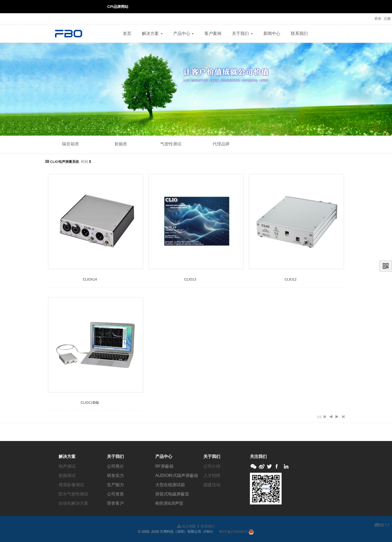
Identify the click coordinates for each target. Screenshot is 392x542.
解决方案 (152, 33)
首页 (127, 33)
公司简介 (115, 466)
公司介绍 (212, 466)
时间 (85, 162)
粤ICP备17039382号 (233, 532)
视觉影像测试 (71, 485)
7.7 (382, 525)
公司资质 (115, 494)
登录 (378, 19)
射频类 (121, 144)
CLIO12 (291, 279)
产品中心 (184, 33)
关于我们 (242, 33)
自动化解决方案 (73, 503)
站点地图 (186, 526)
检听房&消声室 (169, 503)
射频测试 (67, 476)
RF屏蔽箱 (164, 466)
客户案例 (213, 33)
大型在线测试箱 (170, 485)
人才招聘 (212, 476)
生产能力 (115, 485)
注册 (387, 19)
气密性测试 (171, 144)
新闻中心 (272, 33)
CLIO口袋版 (90, 403)
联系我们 (299, 33)
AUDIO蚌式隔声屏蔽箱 (177, 476)
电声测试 (67, 466)
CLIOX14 (90, 279)
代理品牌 (221, 144)
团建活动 (212, 485)
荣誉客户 (115, 503)
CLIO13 (190, 279)
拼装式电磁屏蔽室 (172, 494)
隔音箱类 (71, 144)
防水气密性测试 (73, 494)
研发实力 (115, 476)
